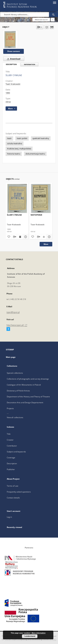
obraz (8, 102)
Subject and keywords (16, 452)
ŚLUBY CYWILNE (14, 215)
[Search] (54, 14)
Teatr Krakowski (13, 84)
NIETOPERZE (36, 215)
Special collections (15, 373)
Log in (9, 517)
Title (9, 434)
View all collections (15, 417)
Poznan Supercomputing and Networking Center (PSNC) (30, 639)
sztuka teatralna (15, 143)
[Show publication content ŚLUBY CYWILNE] (20, 237)
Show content (14, 51)
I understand (30, 636)
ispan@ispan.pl (13, 312)
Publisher (11, 469)
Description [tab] (11, 64)
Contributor (12, 446)
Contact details (13, 498)
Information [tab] (30, 64)
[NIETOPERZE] (41, 198)
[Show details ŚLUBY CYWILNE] (25, 237)
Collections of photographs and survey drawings (28, 379)
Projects (10, 408)
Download (13, 59)
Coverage (11, 458)
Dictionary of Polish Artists (18, 391)
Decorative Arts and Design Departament (25, 402)
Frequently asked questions (19, 492)
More (46, 244)
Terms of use (13, 486)
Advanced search (41, 20)
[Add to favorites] (47, 27)
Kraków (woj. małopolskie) (19, 149)
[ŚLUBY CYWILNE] (10, 40)
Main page (11, 357)
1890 (8, 93)
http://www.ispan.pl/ (17, 325)
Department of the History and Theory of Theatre (28, 397)
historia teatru (14, 154)
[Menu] (54, 2)
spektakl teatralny (41, 138)
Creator (10, 440)
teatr (9, 138)
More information (39, 633)
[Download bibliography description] (14, 237)
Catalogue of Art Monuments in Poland (24, 385)
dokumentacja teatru (35, 154)
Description (12, 463)
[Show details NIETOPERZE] (49, 237)
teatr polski (22, 138)
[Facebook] (8, 329)
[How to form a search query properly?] (53, 20)
